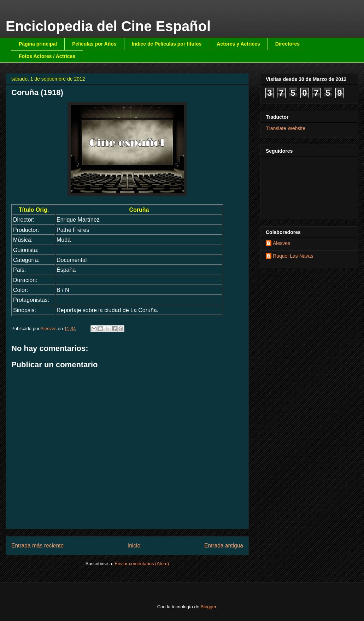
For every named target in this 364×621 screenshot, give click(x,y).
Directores (287, 44)
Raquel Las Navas (293, 256)
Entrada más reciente (37, 546)
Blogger (209, 607)
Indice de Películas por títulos (167, 44)
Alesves (281, 243)
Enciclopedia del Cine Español (108, 26)
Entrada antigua (224, 546)
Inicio (134, 546)
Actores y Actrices (238, 44)
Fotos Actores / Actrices (47, 56)
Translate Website (286, 128)
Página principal (38, 44)
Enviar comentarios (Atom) (142, 564)
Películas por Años (94, 44)
